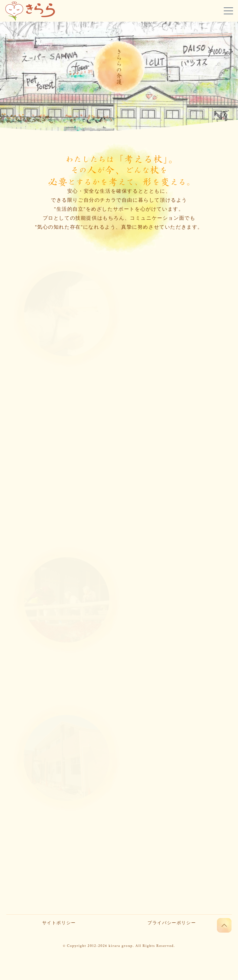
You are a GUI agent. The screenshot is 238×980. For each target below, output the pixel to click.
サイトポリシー (59, 923)
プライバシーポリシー (172, 923)
